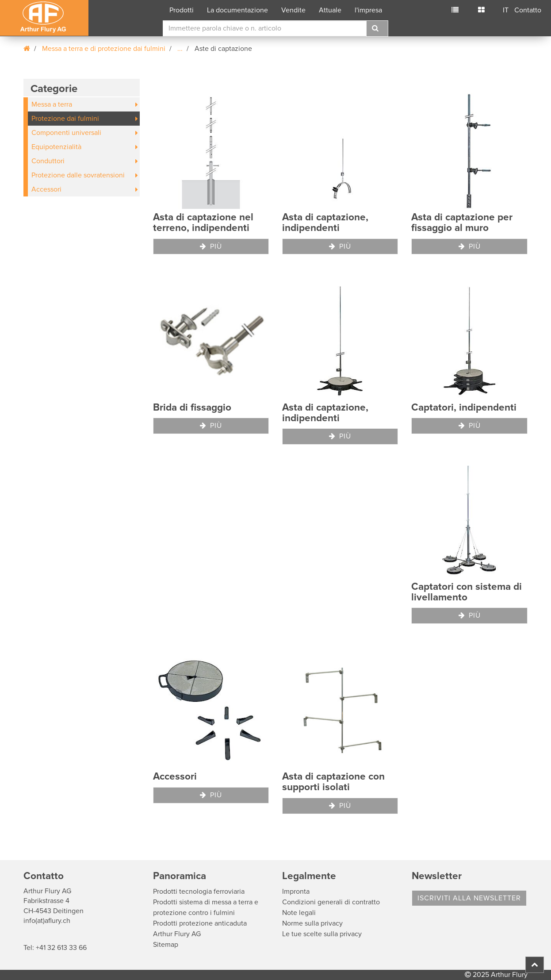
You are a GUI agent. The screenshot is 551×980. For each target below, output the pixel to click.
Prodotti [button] (182, 10)
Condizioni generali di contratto (331, 902)
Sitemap (166, 945)
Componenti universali (66, 133)
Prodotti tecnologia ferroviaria (199, 892)
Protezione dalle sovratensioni (78, 175)
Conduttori (48, 161)
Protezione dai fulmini (65, 119)
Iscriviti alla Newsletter (469, 898)
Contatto (528, 10)
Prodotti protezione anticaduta (200, 923)
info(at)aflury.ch (47, 921)
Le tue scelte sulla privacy (322, 934)
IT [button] (506, 10)
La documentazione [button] (237, 10)
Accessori (46, 189)
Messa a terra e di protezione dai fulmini (104, 49)
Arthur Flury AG (177, 934)
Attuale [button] (330, 10)
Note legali (299, 913)
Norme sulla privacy (312, 923)
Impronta (296, 892)
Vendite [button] (293, 10)
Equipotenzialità (56, 147)
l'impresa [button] (368, 10)
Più (211, 246)
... (180, 49)
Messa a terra (52, 104)
